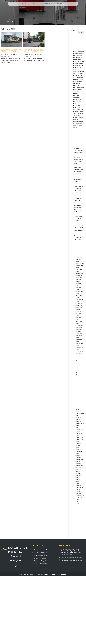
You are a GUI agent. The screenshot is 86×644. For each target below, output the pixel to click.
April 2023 (79, 334)
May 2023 (79, 332)
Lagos (78, 447)
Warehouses (80, 534)
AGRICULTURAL (81, 397)
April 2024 (79, 312)
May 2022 (79, 356)
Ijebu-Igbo (80, 433)
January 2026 (80, 263)
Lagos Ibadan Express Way (80, 458)
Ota (77, 502)
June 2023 (79, 330)
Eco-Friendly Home (79, 417)
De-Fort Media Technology (55, 574)
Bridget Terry (78, 231)
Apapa (78, 405)
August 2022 (80, 352)
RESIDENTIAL (80, 512)
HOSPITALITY (80, 423)
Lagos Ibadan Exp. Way (80, 451)
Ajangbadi (80, 399)
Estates (79, 421)
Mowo (78, 480)
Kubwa (78, 445)
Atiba (78, 409)
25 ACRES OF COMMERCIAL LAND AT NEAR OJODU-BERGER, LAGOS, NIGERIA (78, 223)
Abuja (78, 391)
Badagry (79, 411)
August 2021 (80, 370)
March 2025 (80, 281)
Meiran (79, 476)
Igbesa (78, 431)
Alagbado (79, 401)
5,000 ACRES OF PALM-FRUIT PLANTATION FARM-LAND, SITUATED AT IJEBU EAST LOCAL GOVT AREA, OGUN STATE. (79, 108)
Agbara (79, 393)
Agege (78, 395)
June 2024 (79, 308)
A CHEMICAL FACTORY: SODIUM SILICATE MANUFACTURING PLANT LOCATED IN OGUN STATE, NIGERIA (78, 122)
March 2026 (80, 257)
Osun (78, 500)
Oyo (78, 504)
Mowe (78, 478)
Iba (77, 427)
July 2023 (79, 328)
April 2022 (79, 358)
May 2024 (79, 310)
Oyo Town (79, 506)
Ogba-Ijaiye (80, 484)
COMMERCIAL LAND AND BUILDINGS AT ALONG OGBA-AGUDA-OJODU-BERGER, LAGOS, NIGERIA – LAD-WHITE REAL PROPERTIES (78, 207)
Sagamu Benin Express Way (80, 516)
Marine (79, 474)
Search (73, 30)
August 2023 (80, 326)
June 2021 (79, 374)
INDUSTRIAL (80, 437)
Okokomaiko (80, 496)
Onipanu (79, 498)
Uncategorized (81, 532)
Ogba (78, 482)
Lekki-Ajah (80, 468)
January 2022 (80, 360)
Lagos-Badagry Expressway (80, 464)
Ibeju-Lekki (80, 429)
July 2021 (79, 372)
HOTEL (78, 425)
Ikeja (78, 435)
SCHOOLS (79, 526)
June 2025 (79, 277)
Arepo (78, 407)
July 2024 (79, 306)
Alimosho (79, 403)
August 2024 (80, 304)
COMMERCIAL (80, 413)
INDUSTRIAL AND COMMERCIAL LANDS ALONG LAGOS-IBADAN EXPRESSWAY (79, 191)
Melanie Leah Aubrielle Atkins (78, 182)
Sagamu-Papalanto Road (80, 522)
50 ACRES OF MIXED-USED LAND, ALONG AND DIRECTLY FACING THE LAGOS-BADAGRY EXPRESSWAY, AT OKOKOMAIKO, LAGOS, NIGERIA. (78, 92)
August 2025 (80, 273)
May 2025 (79, 279)
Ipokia (78, 443)
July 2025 (79, 275)
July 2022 (79, 354)
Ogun (78, 490)
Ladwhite (7, 54)
